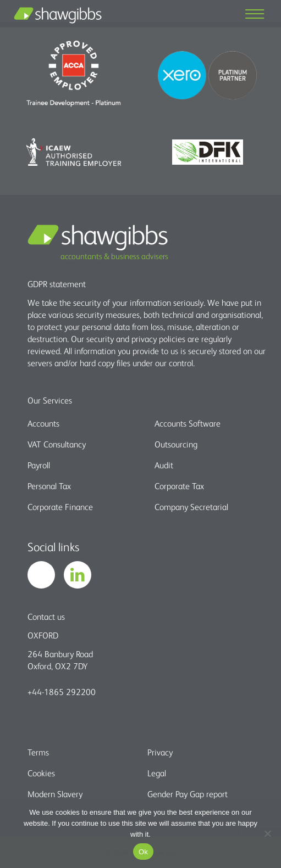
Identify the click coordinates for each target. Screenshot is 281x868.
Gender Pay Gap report (188, 794)
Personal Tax (49, 486)
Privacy (160, 752)
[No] (267, 833)
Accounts (43, 423)
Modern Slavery (55, 794)
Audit (164, 465)
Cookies (41, 773)
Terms (38, 752)
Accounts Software (188, 423)
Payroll (39, 465)
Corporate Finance (60, 507)
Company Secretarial (191, 507)
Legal (157, 773)
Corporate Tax (179, 486)
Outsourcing (176, 444)
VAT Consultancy (57, 444)
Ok (143, 852)
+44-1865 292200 (62, 692)
